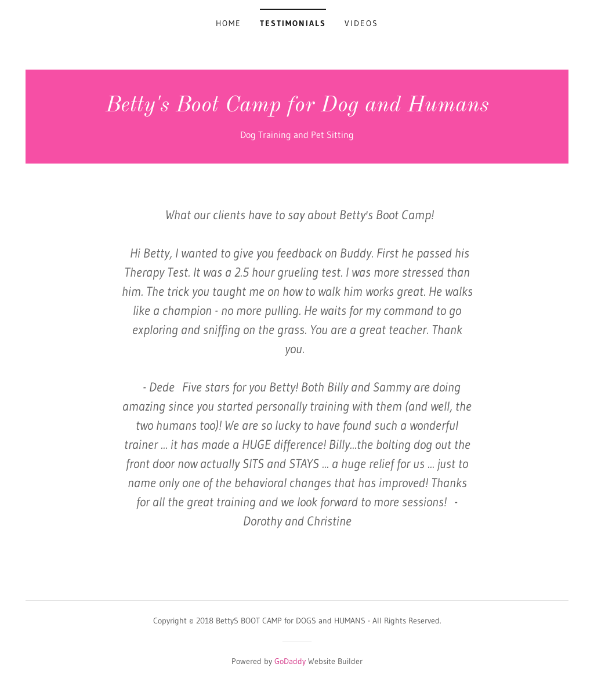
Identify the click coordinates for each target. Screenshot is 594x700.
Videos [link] (361, 23)
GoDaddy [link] (290, 661)
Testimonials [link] (293, 23)
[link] (297, 108)
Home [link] (229, 23)
